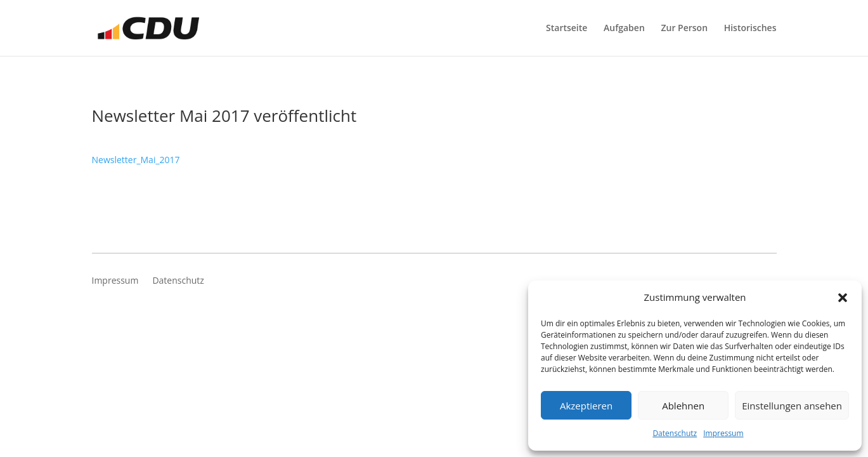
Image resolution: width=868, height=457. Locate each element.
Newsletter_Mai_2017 (136, 160)
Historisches (750, 29)
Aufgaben (624, 29)
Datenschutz (675, 433)
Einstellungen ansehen (792, 406)
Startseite (567, 29)
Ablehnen (683, 406)
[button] (843, 298)
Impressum (723, 433)
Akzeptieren (586, 406)
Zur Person (684, 29)
